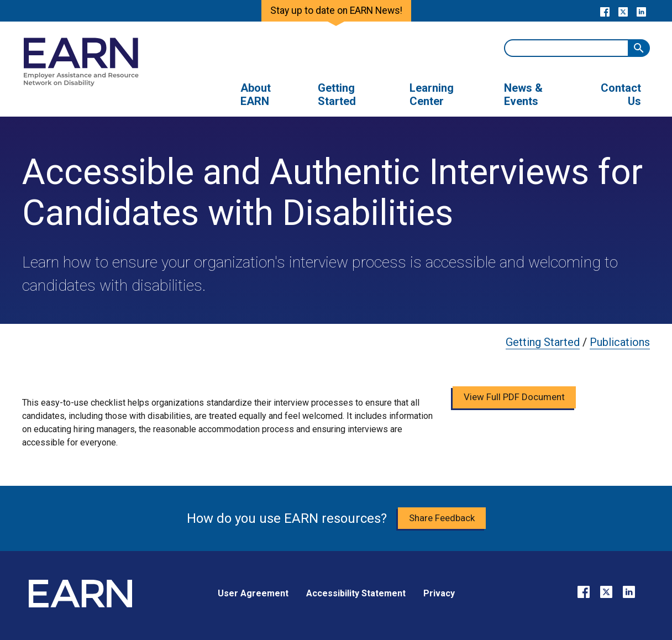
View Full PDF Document (514, 397)
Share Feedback (442, 518)
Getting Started (543, 342)
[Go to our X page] (623, 11)
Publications (620, 342)
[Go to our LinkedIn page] (641, 11)
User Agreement (253, 593)
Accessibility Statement (356, 593)
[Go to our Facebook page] (605, 11)
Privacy (439, 593)
